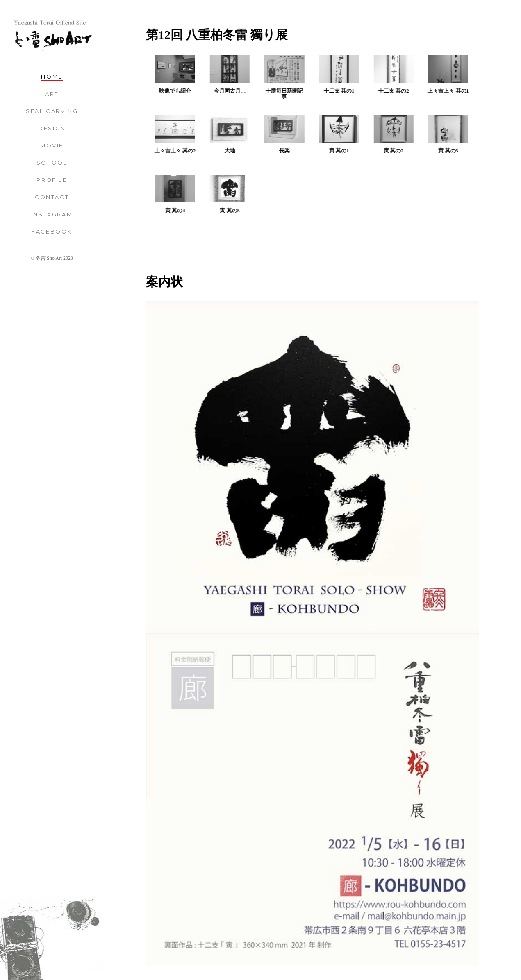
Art (52, 94)
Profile (52, 180)
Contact (52, 197)
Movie (52, 145)
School (52, 163)
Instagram (52, 214)
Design (52, 128)
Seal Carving (52, 111)
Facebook (52, 231)
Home (52, 77)
